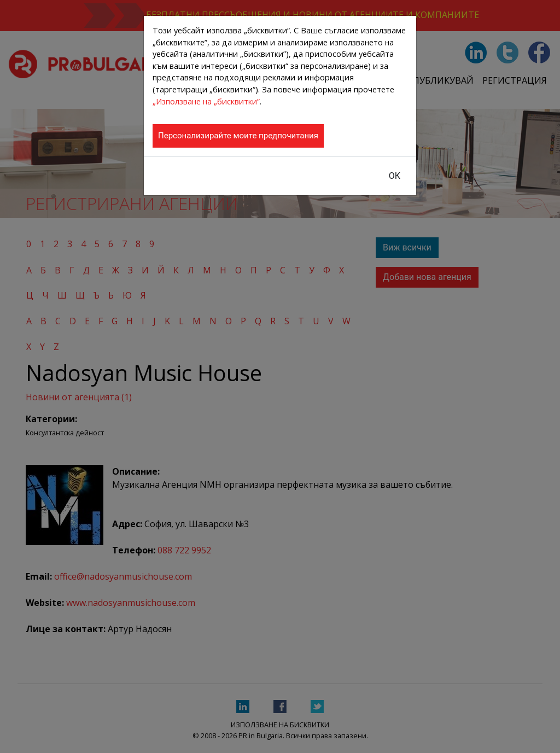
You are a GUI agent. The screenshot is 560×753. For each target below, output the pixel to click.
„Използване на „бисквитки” (206, 101)
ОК (395, 176)
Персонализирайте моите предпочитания (238, 136)
